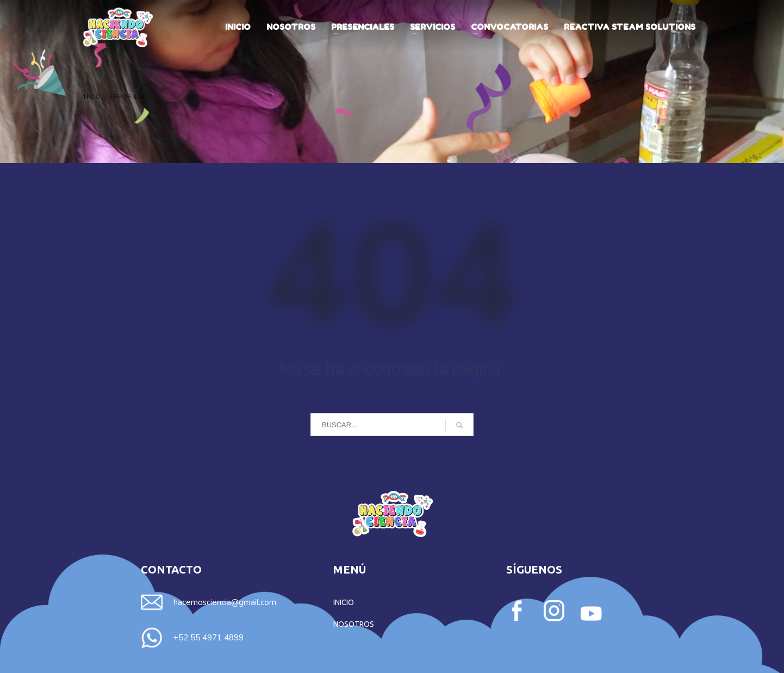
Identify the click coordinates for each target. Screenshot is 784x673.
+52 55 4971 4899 (209, 638)
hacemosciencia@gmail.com (225, 602)
